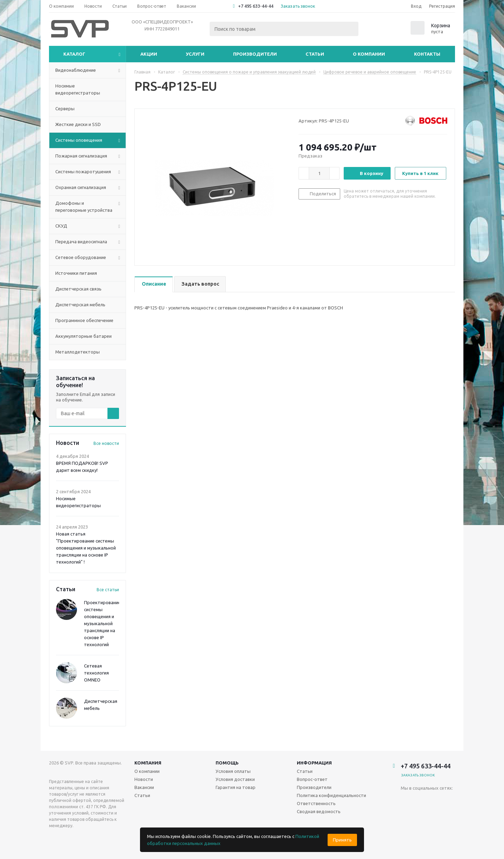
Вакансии (144, 787)
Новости (144, 779)
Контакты (427, 54)
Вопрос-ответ (312, 779)
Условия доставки (235, 779)
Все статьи (108, 590)
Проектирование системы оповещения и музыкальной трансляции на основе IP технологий (102, 623)
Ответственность (316, 803)
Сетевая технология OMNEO (96, 673)
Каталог (74, 54)
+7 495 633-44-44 (256, 6)
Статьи (315, 54)
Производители (255, 54)
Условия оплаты (233, 771)
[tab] (154, 284)
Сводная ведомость (319, 811)
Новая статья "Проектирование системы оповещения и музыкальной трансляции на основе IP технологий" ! (86, 548)
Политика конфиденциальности (331, 795)
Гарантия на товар (236, 787)
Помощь (227, 763)
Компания (148, 763)
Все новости (106, 443)
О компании (369, 54)
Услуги (195, 54)
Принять (342, 840)
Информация (314, 763)
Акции (149, 54)
